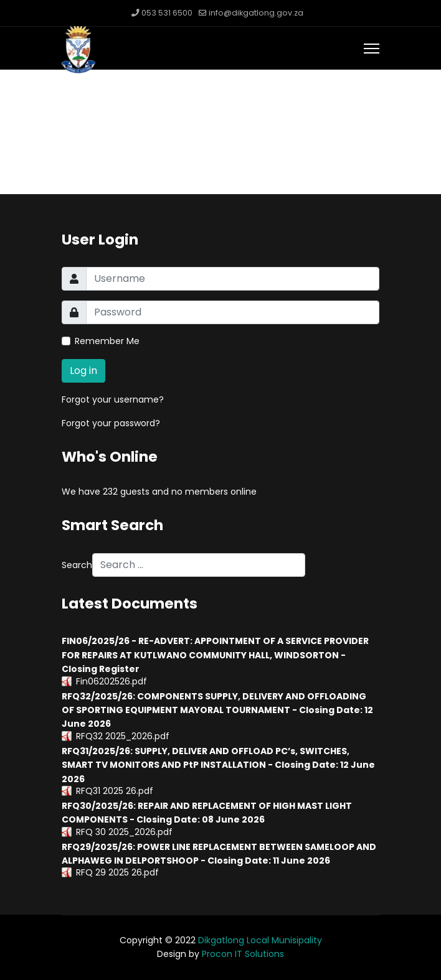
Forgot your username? (113, 399)
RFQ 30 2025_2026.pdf (124, 832)
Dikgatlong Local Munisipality (260, 940)
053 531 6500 (167, 13)
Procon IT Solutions (243, 954)
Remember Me (107, 341)
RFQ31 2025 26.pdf (115, 791)
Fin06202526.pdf (111, 681)
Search (77, 565)
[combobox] (199, 565)
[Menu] (372, 49)
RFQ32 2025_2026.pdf (123, 736)
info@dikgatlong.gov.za (256, 13)
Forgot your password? (111, 423)
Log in (83, 371)
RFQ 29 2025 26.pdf (117, 872)
